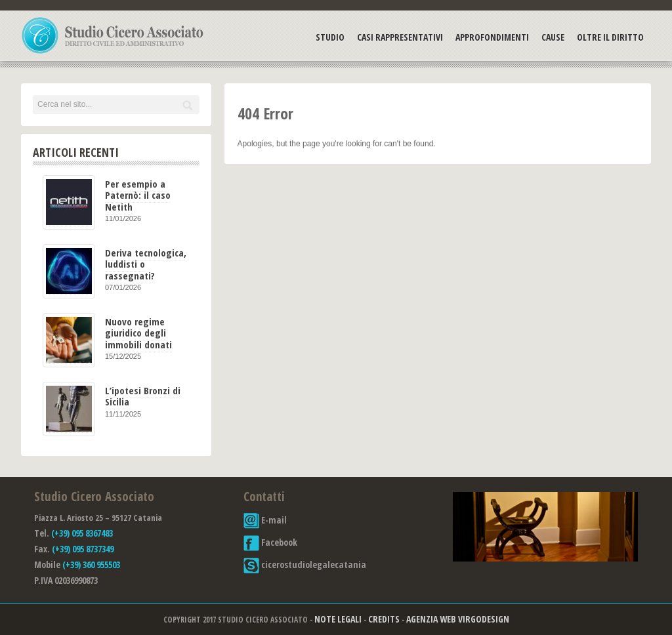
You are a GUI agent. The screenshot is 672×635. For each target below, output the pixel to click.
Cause (553, 37)
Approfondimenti (492, 37)
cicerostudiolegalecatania (305, 564)
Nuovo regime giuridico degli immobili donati (138, 333)
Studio (330, 37)
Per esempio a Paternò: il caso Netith (138, 195)
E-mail (265, 520)
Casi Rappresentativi (400, 37)
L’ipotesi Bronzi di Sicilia (143, 396)
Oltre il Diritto (610, 37)
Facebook (270, 542)
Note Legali (338, 619)
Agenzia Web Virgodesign (458, 619)
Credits (384, 619)
